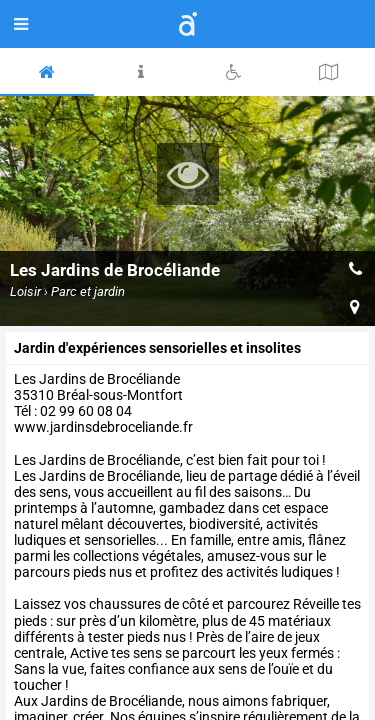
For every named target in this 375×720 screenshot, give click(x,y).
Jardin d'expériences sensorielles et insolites (157, 348)
